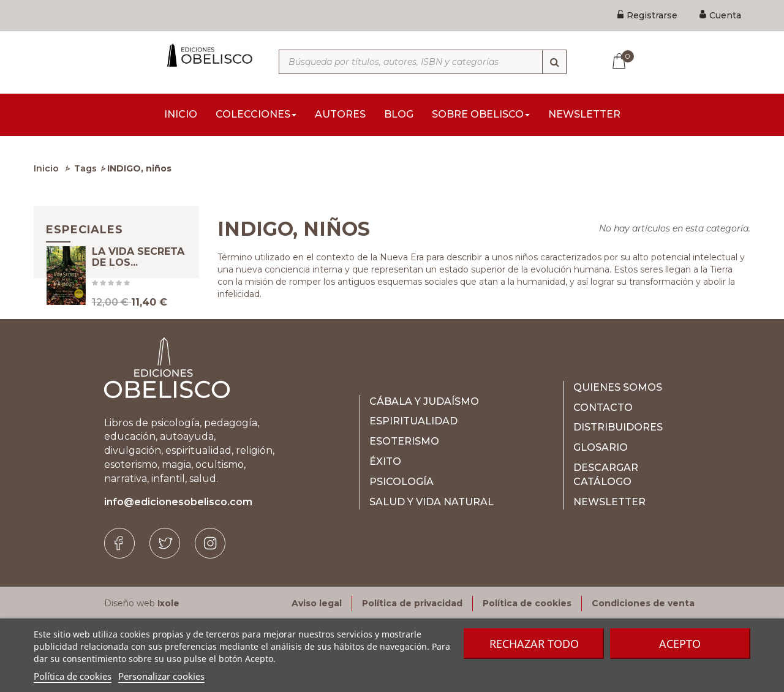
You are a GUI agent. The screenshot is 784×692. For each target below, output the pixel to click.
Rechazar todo (534, 644)
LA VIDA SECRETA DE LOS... (138, 276)
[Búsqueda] (554, 62)
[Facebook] (119, 615)
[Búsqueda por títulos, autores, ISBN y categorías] (423, 62)
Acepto (680, 644)
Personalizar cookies (161, 676)
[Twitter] (165, 615)
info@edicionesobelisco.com (178, 574)
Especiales (85, 233)
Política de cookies (73, 676)
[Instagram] (210, 615)
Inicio (46, 172)
